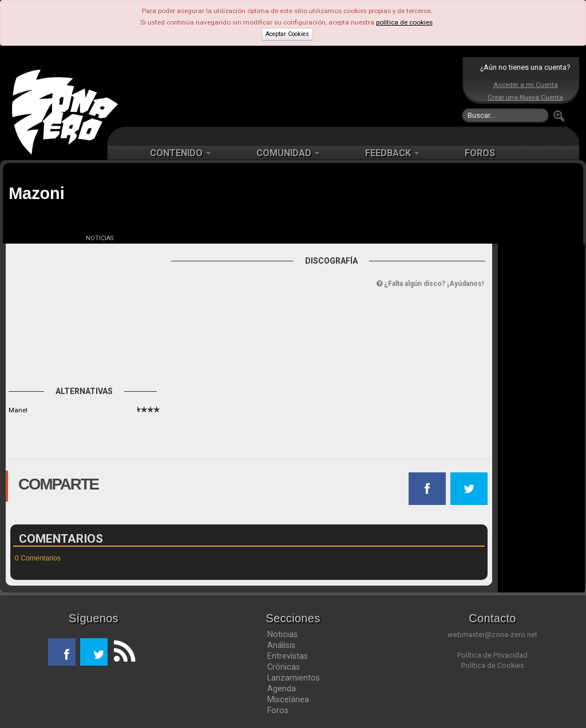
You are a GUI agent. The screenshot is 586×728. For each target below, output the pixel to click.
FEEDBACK (392, 153)
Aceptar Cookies (287, 34)
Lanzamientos (294, 678)
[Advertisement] (290, 92)
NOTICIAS (100, 238)
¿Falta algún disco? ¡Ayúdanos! (430, 284)
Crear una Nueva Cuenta (525, 97)
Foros (278, 710)
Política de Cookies (493, 665)
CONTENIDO (180, 153)
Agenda (282, 689)
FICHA (35, 238)
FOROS (480, 153)
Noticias (282, 634)
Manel (18, 410)
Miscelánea (288, 699)
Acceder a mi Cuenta (526, 85)
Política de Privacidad (492, 655)
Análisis (281, 645)
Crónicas (284, 667)
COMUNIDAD (288, 153)
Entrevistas (288, 656)
